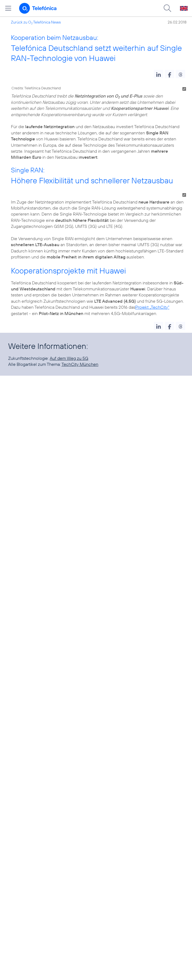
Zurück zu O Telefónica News (36, 22)
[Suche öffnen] (167, 8)
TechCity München (80, 364)
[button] (159, 74)
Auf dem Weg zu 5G (69, 358)
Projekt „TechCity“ (152, 307)
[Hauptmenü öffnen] (8, 8)
